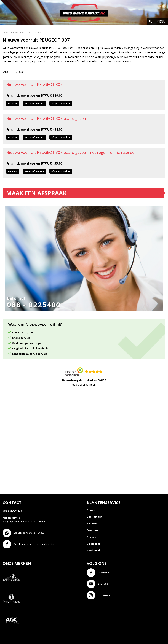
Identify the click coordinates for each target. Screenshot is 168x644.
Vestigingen (95, 517)
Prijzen (91, 510)
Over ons (92, 530)
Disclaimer (94, 544)
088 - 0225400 (34, 305)
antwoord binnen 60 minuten (29, 544)
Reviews (92, 523)
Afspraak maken (61, 103)
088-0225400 (13, 511)
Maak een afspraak (36, 193)
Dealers (13, 103)
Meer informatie (34, 103)
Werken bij (94, 550)
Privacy (91, 537)
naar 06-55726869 (23, 533)
